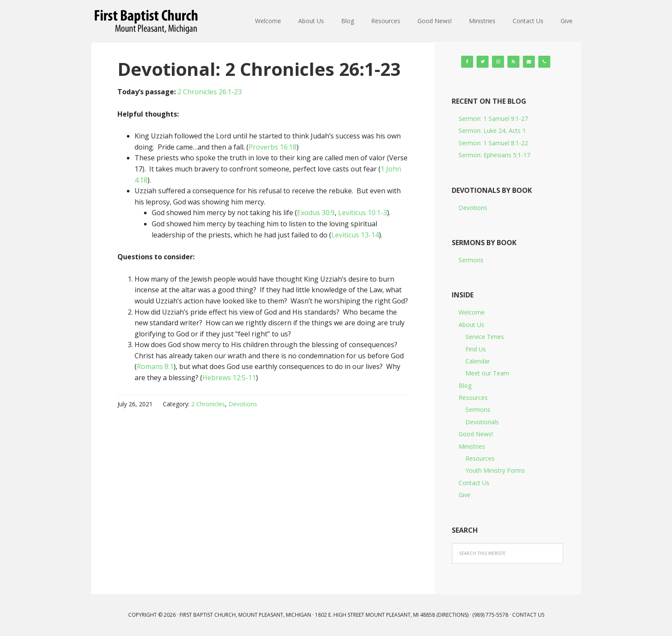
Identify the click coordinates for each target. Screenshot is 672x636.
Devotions (243, 404)
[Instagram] (498, 62)
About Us (471, 325)
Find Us (476, 349)
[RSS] (513, 62)
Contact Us (474, 483)
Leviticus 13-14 (355, 235)
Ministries (472, 446)
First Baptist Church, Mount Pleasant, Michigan (147, 21)
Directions (453, 615)
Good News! (476, 434)
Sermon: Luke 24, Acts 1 (492, 130)
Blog (465, 385)
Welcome (472, 312)
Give (465, 495)
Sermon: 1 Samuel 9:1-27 (493, 118)
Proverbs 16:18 (273, 147)
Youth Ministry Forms (495, 470)
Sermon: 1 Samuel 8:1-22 (493, 143)
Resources (473, 397)
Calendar (478, 361)
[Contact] (529, 62)
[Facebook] (467, 62)
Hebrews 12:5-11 (229, 378)
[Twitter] (483, 62)
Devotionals (482, 422)
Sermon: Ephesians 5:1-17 (494, 155)
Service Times (485, 337)
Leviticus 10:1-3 (363, 213)
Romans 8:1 (155, 366)
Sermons (471, 260)
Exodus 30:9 (316, 213)
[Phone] (544, 62)
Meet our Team (487, 373)
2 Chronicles (208, 404)
